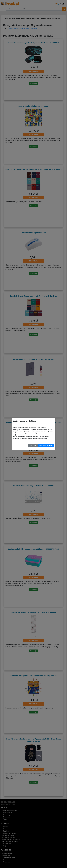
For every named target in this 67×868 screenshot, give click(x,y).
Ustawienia (33, 445)
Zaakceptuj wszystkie (46, 445)
